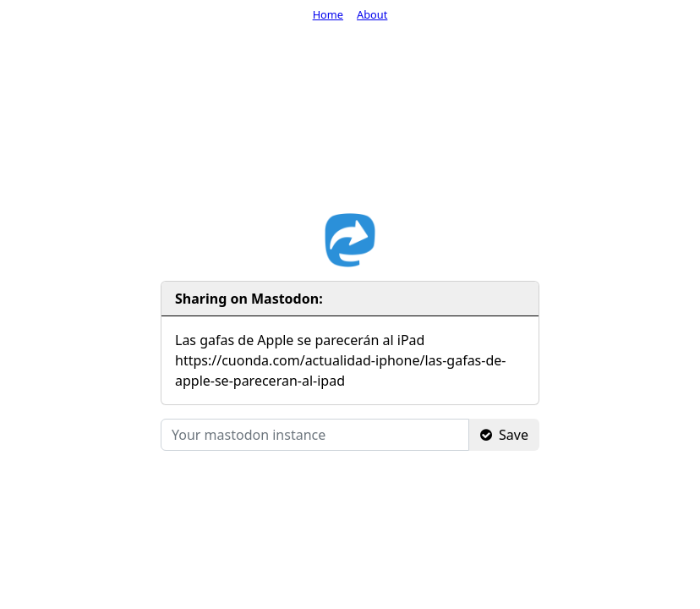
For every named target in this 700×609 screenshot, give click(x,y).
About (372, 14)
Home (328, 14)
